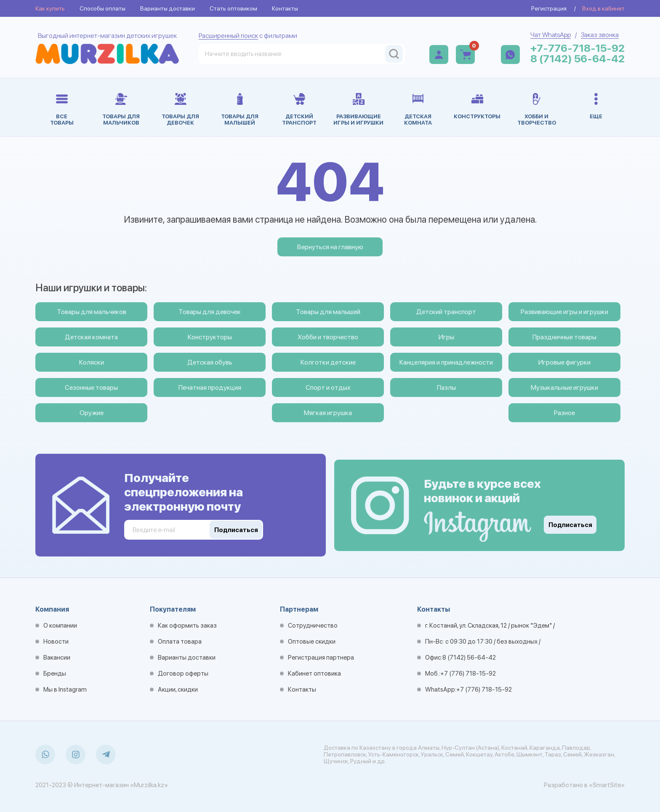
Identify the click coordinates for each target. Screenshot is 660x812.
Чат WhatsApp (551, 35)
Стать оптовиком (233, 8)
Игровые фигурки (564, 362)
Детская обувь (210, 362)
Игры (446, 337)
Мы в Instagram (65, 690)
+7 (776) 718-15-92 (468, 674)
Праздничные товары (564, 337)
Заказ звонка (600, 35)
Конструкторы (210, 337)
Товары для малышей (328, 312)
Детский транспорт (446, 312)
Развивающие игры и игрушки (564, 312)
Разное (564, 413)
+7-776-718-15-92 (577, 48)
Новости (56, 642)
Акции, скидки (178, 690)
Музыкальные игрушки (564, 387)
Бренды (55, 674)
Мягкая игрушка (328, 413)
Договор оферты (183, 674)
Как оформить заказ (187, 626)
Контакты (285, 8)
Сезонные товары (91, 387)
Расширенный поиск (228, 36)
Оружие (92, 413)
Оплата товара (180, 642)
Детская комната (91, 337)
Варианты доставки (168, 8)
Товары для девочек (210, 312)
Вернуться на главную (330, 247)
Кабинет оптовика (314, 674)
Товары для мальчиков (92, 312)
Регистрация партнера (321, 658)
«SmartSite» (607, 785)
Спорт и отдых (328, 387)
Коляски (92, 362)
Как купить (50, 8)
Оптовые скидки (312, 642)
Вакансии (57, 658)
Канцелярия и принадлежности (446, 362)
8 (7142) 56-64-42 (577, 59)
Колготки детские (328, 362)
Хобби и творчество (328, 337)
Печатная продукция (210, 387)
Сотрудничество (313, 626)
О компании (60, 626)
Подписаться (570, 525)
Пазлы (446, 387)
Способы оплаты (102, 8)
